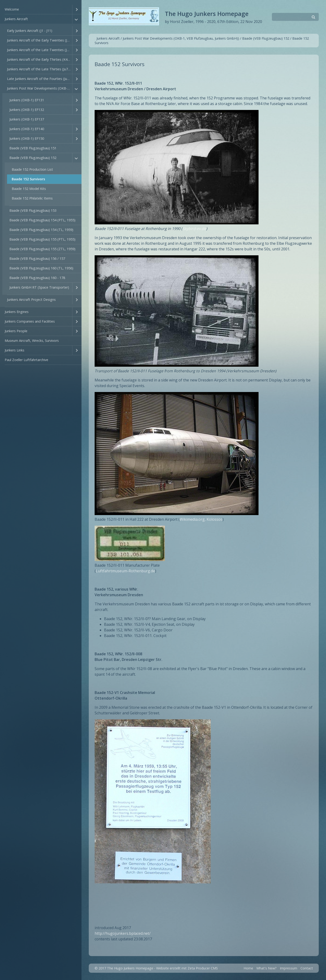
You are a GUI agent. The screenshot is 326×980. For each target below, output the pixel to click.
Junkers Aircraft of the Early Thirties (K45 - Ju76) (40, 59)
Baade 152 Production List (32, 169)
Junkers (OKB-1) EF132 (27, 110)
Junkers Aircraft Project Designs (31, 300)
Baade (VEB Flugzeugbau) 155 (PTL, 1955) (42, 239)
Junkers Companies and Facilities (30, 321)
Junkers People (16, 331)
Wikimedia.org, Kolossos (201, 519)
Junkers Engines (17, 312)
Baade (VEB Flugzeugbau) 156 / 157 (37, 258)
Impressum (289, 968)
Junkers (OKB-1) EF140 (27, 129)
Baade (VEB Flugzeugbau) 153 (33, 210)
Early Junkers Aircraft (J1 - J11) (30, 31)
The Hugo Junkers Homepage (207, 14)
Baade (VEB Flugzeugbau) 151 (33, 148)
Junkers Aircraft (16, 19)
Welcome (12, 9)
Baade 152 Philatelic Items (32, 198)
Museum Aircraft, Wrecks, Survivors (32, 341)
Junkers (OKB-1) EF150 (27, 138)
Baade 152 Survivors (28, 179)
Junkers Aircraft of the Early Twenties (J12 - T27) (40, 40)
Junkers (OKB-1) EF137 (27, 119)
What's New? (267, 968)
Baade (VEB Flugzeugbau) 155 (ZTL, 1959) (42, 249)
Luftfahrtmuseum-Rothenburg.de (125, 571)
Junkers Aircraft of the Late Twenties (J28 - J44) (40, 50)
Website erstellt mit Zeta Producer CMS (187, 968)
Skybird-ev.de (194, 229)
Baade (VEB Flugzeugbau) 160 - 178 (37, 278)
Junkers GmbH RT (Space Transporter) (39, 287)
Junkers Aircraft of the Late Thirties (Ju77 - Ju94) (40, 69)
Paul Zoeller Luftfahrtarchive (26, 360)
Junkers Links (15, 350)
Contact (307, 968)
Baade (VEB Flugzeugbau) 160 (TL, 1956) (41, 268)
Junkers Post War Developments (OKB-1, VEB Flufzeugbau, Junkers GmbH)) (40, 88)
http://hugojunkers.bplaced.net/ (123, 933)
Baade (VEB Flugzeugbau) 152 (33, 158)
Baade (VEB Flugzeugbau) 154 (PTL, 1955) (42, 220)
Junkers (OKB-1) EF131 (27, 100)
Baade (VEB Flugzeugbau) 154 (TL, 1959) (41, 230)
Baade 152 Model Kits (29, 189)
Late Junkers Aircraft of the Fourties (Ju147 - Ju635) (40, 79)
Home (248, 968)
